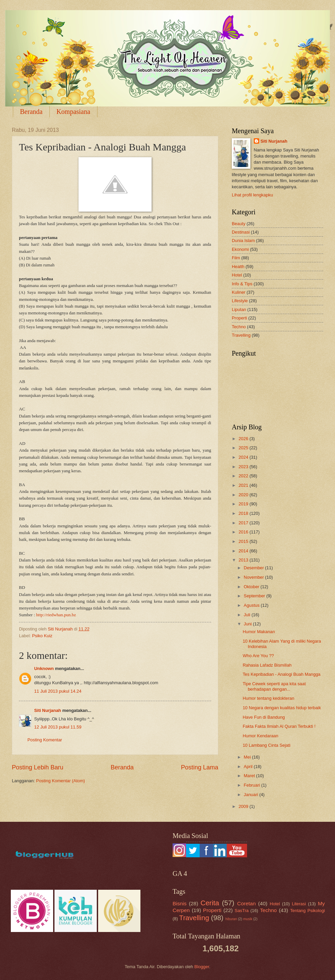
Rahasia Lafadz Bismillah (267, 665)
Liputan (239, 309)
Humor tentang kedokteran (268, 698)
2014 (244, 551)
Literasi (299, 904)
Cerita (210, 903)
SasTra (242, 911)
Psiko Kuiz (42, 636)
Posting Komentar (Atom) (61, 781)
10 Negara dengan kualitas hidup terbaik (282, 708)
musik (248, 919)
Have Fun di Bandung (264, 717)
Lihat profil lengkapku (252, 195)
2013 (244, 560)
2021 (244, 485)
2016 (244, 532)
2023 (244, 467)
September (255, 596)
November (254, 577)
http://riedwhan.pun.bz (56, 615)
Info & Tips (242, 284)
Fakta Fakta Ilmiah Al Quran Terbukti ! (279, 726)
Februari (252, 785)
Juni (248, 624)
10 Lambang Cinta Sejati (266, 745)
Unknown (44, 668)
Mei (248, 757)
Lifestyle (240, 301)
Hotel (237, 275)
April (249, 767)
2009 (244, 806)
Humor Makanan (259, 632)
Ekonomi (240, 249)
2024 (244, 457)
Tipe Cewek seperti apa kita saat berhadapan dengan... (274, 686)
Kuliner (239, 292)
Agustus (252, 605)
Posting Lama (200, 767)
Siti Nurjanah (48, 710)
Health (238, 267)
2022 (244, 476)
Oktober (252, 587)
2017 (244, 523)
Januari (251, 795)
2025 (244, 448)
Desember (254, 568)
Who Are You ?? (258, 656)
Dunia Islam (243, 241)
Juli (248, 615)
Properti (239, 318)
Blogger (202, 967)
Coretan (247, 903)
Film (236, 258)
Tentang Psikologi (307, 911)
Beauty (239, 224)
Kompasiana (73, 112)
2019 (244, 504)
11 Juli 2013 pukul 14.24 (58, 691)
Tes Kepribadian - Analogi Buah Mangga (282, 674)
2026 (244, 439)
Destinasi (241, 232)
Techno (239, 327)
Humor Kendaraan (260, 736)
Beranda (31, 112)
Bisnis (180, 903)
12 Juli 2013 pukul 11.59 (58, 727)
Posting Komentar (45, 740)
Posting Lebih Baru (38, 767)
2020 (244, 495)
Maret (250, 776)
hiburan (231, 919)
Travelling (241, 335)
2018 (244, 513)
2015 (244, 541)
